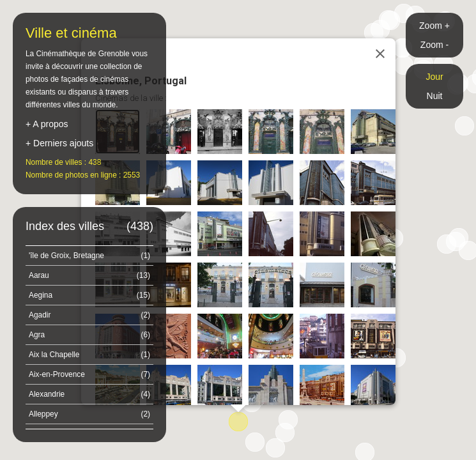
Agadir (89, 315)
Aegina (89, 295)
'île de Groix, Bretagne (89, 256)
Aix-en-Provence (89, 374)
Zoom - (434, 45)
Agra (89, 335)
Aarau (89, 275)
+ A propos (47, 124)
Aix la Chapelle (89, 355)
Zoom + (434, 26)
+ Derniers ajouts (59, 143)
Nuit (435, 96)
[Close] (380, 54)
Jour (434, 77)
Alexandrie (89, 394)
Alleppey (89, 414)
